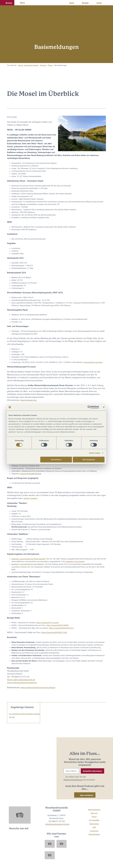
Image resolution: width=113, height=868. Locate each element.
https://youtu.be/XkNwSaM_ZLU (61, 628)
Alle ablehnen (56, 460)
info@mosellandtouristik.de (57, 824)
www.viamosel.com (29, 400)
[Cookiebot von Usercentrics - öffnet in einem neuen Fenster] (89, 407)
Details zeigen (95, 453)
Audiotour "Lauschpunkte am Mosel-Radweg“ (29, 559)
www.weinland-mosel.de (93, 362)
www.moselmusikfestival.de (31, 474)
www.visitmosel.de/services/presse (22, 683)
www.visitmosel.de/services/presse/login (38, 687)
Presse (50, 65)
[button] (7, 3)
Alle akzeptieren (89, 460)
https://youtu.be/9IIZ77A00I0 (57, 625)
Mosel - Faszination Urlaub (28, 65)
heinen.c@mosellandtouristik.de (21, 680)
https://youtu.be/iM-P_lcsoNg (47, 623)
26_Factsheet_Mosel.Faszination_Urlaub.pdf (26, 714)
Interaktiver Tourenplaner (75, 561)
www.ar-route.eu (31, 498)
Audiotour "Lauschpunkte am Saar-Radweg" (28, 564)
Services (43, 65)
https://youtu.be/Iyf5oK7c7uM (54, 632)
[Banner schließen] (104, 407)
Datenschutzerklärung (73, 780)
